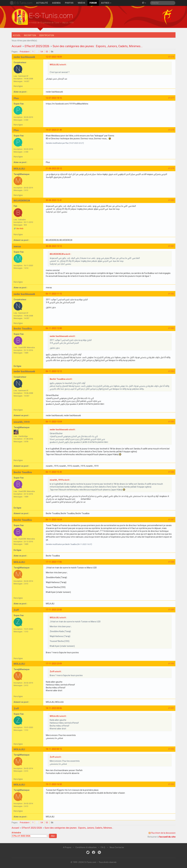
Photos (69, 3)
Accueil (17, 35)
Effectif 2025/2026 (37, 46)
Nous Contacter (117, 847)
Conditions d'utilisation (86, 847)
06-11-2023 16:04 (54, 520)
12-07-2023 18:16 (54, 98)
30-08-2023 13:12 (54, 246)
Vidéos (81, 3)
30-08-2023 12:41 (54, 200)
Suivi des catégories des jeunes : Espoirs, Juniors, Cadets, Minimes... (98, 46)
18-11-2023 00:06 (54, 708)
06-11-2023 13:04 (54, 422)
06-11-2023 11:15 (54, 294)
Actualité (42, 3)
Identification (47, 35)
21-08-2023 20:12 (54, 168)
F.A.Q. (103, 847)
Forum (93, 3)
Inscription (30, 35)
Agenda (56, 3)
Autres (106, 3)
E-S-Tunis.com (23, 3)
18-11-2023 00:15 (54, 749)
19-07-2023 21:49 (54, 130)
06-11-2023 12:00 (54, 328)
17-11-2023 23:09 (54, 664)
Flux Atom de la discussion (163, 833)
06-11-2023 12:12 (54, 371)
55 (47, 52)
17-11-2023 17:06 (54, 562)
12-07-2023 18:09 (54, 57)
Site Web (20, 229)
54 (42, 52)
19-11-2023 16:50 (54, 784)
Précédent (25, 52)
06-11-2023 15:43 (54, 472)
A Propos (67, 847)
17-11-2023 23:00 (54, 610)
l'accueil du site (167, 837)
